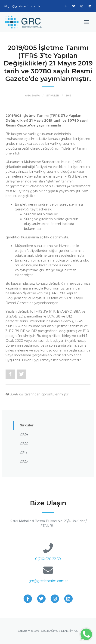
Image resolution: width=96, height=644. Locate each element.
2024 (24, 434)
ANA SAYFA (32, 96)
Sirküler (27, 425)
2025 (24, 461)
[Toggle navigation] (86, 22)
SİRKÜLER (53, 96)
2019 (68, 96)
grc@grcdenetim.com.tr (22, 6)
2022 (24, 443)
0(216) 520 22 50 (48, 559)
